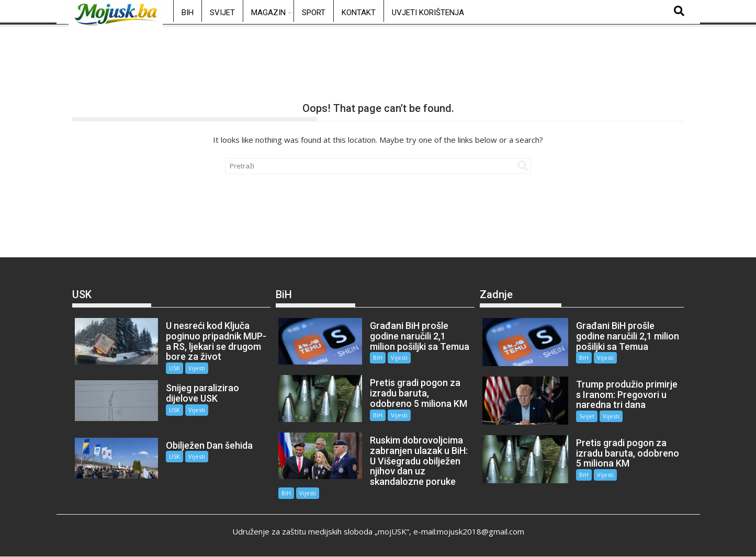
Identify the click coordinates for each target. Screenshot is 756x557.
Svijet (222, 13)
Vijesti (197, 368)
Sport (314, 13)
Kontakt (359, 13)
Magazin (268, 13)
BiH (188, 13)
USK (174, 368)
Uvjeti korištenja (428, 13)
